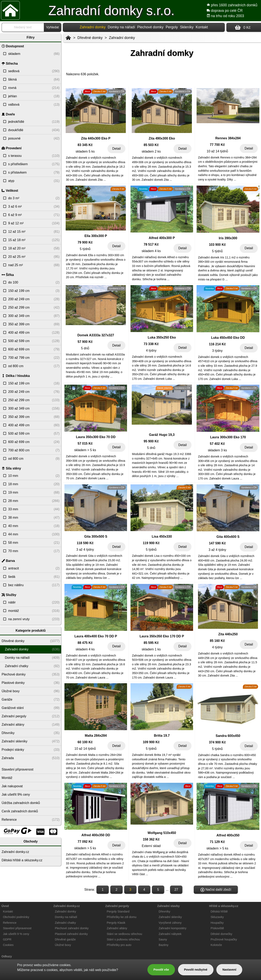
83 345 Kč (85, 145)
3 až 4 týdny (85, 550)
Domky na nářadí (121, 27)
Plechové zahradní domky (72, 928)
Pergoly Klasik (116, 923)
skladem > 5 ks (85, 450)
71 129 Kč (217, 842)
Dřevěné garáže (65, 939)
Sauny (163, 939)
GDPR (7, 939)
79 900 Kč (85, 242)
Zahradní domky (122, 38)
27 (176, 890)
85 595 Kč (151, 643)
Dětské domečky (221, 934)
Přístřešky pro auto (119, 945)
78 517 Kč (151, 244)
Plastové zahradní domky (71, 934)
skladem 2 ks (151, 151)
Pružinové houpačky (224, 939)
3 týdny (217, 351)
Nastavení (229, 970)
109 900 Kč (151, 742)
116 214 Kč (217, 344)
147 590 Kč (217, 543)
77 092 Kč (85, 842)
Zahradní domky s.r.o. (111, 11)
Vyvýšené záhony (170, 923)
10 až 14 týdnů (217, 151)
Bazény (164, 945)
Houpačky (217, 923)
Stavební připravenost (17, 928)
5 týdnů (85, 249)
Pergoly (172, 27)
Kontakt (202, 27)
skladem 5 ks (85, 151)
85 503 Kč (151, 145)
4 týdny (151, 350)
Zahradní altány (117, 928)
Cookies (8, 945)
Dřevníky (164, 911)
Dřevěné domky (90, 38)
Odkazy (7, 956)
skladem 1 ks (151, 649)
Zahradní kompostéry (173, 928)
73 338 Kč (151, 344)
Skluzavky (217, 917)
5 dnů (85, 348)
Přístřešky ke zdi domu (122, 917)
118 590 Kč (85, 543)
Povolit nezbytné (196, 970)
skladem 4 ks (151, 251)
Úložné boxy (63, 945)
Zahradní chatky (65, 923)
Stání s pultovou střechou (123, 939)
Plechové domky (150, 27)
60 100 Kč (85, 742)
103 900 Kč (217, 245)
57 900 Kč (85, 342)
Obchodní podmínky (16, 917)
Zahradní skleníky (170, 917)
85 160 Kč (217, 641)
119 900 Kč (151, 543)
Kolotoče (216, 945)
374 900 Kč (217, 742)
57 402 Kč (217, 444)
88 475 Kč (85, 643)
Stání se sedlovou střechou (125, 934)
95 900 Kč (151, 441)
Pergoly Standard (118, 911)
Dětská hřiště (219, 911)
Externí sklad (151, 846)
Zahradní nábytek (170, 934)
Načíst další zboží (216, 890)
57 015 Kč (85, 443)
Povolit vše (161, 970)
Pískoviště (217, 928)
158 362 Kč (151, 839)
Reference (10, 923)
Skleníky (187, 27)
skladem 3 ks (217, 450)
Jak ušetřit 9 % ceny (16, 934)
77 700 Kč (217, 145)
